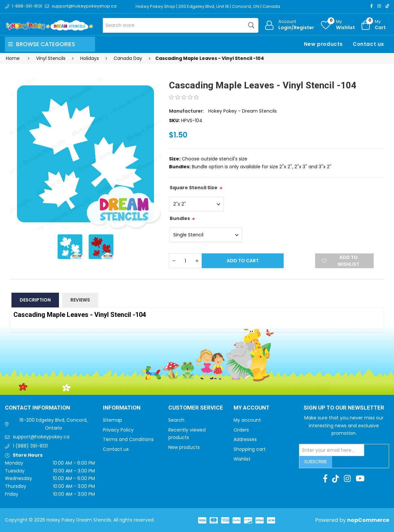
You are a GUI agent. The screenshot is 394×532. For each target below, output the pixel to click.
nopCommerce (368, 520)
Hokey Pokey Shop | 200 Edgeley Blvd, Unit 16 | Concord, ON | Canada (208, 6)
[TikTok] (387, 6)
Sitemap (113, 420)
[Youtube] (360, 479)
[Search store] (181, 25)
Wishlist (242, 459)
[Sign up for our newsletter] (332, 450)
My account (247, 420)
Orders (241, 430)
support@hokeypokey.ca (41, 437)
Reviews (80, 300)
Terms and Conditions (128, 439)
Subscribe (316, 462)
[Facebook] (372, 6)
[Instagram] (379, 6)
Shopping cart (250, 449)
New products (323, 44)
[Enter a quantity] (185, 261)
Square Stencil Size (194, 188)
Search (176, 420)
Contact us (368, 44)
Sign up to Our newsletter (344, 408)
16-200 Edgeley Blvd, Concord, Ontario (53, 424)
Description (35, 300)
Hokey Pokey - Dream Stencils (243, 111)
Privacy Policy (118, 430)
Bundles (180, 218)
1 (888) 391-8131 (30, 446)
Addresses (245, 439)
